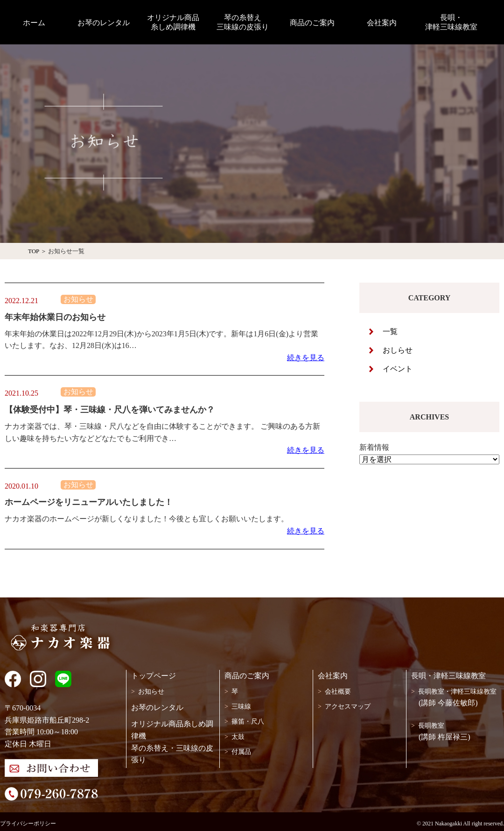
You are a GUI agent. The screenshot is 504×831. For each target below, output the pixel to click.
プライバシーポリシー (28, 824)
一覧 (390, 331)
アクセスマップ (348, 707)
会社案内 (333, 676)
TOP (34, 251)
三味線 (241, 707)
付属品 (241, 752)
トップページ (154, 676)
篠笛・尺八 (248, 721)
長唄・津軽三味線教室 (448, 676)
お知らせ (151, 692)
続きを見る (306, 358)
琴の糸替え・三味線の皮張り (172, 754)
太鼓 (238, 737)
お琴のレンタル (157, 707)
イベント (398, 369)
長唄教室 (431, 726)
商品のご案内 (247, 676)
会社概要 (338, 692)
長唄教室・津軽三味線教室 (457, 692)
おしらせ (398, 350)
